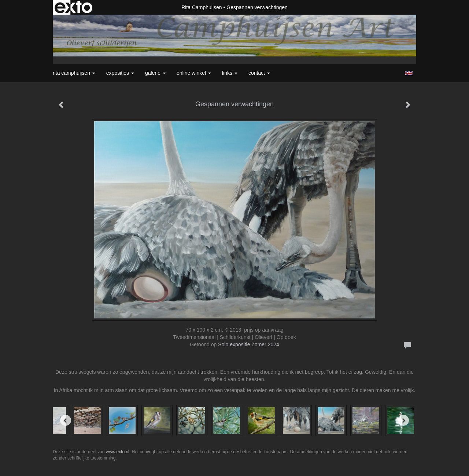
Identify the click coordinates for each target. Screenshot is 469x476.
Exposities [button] (120, 73)
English (409, 73)
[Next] (403, 420)
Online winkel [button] (194, 73)
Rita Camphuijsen (202, 7)
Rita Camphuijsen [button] (74, 73)
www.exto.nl (118, 452)
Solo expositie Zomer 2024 (249, 344)
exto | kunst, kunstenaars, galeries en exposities (73, 7)
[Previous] (66, 420)
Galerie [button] (155, 73)
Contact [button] (259, 73)
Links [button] (230, 73)
